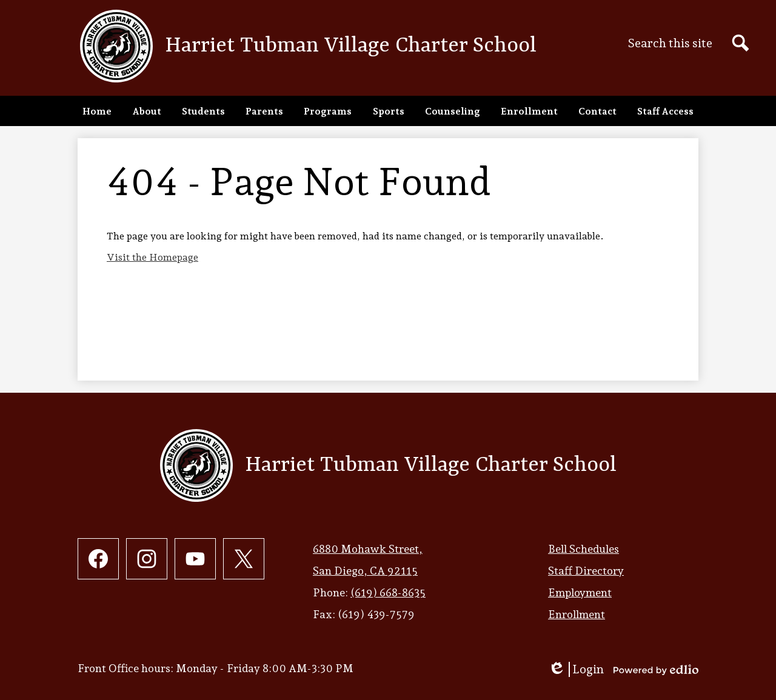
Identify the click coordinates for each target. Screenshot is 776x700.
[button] (147, 111)
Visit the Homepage (152, 257)
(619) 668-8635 (388, 592)
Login (576, 669)
